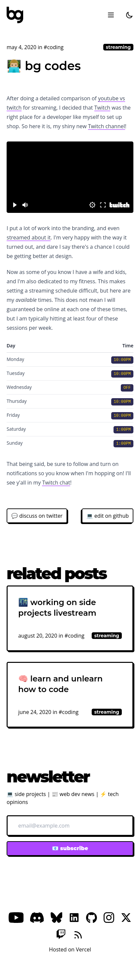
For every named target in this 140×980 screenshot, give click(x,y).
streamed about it (29, 237)
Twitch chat (56, 483)
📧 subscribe (70, 848)
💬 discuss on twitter (37, 516)
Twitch (102, 108)
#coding (54, 47)
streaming (118, 47)
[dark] (129, 15)
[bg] (15, 15)
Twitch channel (107, 126)
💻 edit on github (108, 516)
